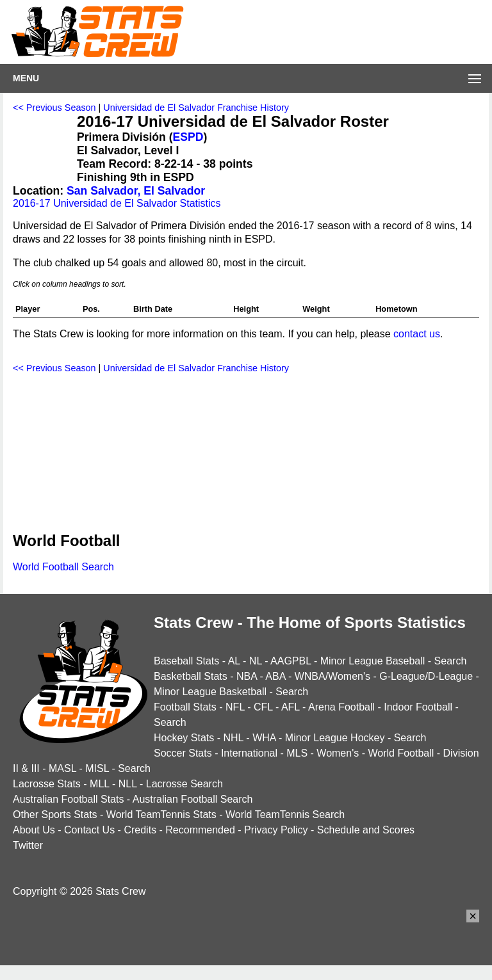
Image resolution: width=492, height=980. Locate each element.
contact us (417, 334)
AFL (291, 707)
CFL (263, 707)
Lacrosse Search (184, 784)
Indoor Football (418, 707)
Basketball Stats (191, 676)
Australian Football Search (193, 799)
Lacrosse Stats (47, 784)
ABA (275, 676)
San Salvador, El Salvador (136, 191)
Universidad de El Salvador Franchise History (196, 108)
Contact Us (89, 830)
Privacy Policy (276, 830)
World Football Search (63, 567)
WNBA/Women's (332, 676)
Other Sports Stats (55, 815)
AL (234, 661)
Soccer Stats (183, 753)
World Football (401, 753)
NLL (128, 784)
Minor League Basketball (210, 692)
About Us (34, 830)
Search (451, 661)
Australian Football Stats (68, 799)
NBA (247, 676)
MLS (297, 753)
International (249, 753)
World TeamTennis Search (285, 815)
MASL (62, 768)
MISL (97, 768)
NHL (233, 738)
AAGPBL (291, 661)
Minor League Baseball (373, 661)
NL (256, 661)
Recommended (200, 830)
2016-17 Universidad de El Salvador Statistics (117, 203)
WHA (264, 738)
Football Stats (185, 707)
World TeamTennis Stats (161, 815)
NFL (235, 707)
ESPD (188, 137)
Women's (338, 753)
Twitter (28, 845)
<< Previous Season (54, 108)
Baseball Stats (186, 661)
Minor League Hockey (335, 738)
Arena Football (341, 707)
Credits (140, 830)
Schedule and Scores (366, 830)
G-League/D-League (426, 676)
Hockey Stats (184, 738)
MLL (100, 784)
